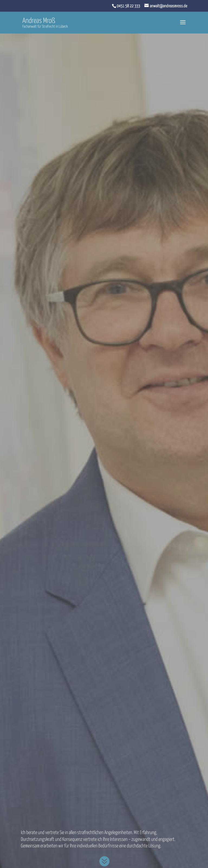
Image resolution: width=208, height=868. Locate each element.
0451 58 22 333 (128, 6)
